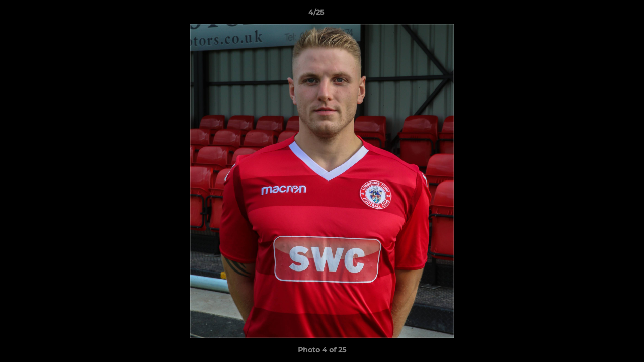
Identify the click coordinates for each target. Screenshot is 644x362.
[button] (602, 15)
